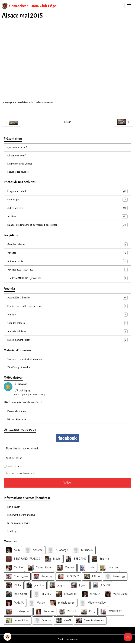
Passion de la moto (17, 411)
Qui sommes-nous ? (17, 148)
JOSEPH (101, 585)
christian (109, 568)
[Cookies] (7, 637)
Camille (14, 568)
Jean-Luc (35, 585)
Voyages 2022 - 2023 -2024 (67, 270)
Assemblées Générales (67, 298)
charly (87, 568)
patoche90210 (18, 612)
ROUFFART (111, 612)
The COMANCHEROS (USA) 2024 (67, 278)
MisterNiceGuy (93, 603)
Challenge (13, 531)
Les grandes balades (67, 191)
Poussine (45, 612)
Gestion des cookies (68, 639)
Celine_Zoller (40, 568)
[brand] (29, 6)
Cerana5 (66, 568)
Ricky (88, 612)
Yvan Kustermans (90, 620)
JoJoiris (79, 585)
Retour (67, 122)
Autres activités (67, 208)
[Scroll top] (128, 637)
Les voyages (67, 200)
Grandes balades (67, 244)
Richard (68, 612)
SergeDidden (18, 620)
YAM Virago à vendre (19, 367)
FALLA (92, 577)
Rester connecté (16, 466)
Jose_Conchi (17, 594)
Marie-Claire (116, 594)
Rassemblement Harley (67, 340)
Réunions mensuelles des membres (67, 306)
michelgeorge (62, 603)
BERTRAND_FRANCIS (23, 559)
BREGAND (76, 559)
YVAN (63, 620)
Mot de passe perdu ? (28, 473)
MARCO (91, 594)
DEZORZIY (68, 577)
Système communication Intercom (25, 359)
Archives (67, 216)
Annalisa (34, 550)
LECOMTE (67, 594)
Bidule (53, 559)
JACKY (14, 585)
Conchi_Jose (17, 577)
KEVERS (42, 594)
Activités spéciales (67, 331)
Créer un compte (11, 473)
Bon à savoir (14, 507)
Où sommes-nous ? (17, 156)
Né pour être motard (18, 419)
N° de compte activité (19, 523)
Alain (13, 550)
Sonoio (43, 620)
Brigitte (100, 559)
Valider (68, 483)
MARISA (15, 603)
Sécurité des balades (18, 172)
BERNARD (83, 550)
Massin (37, 603)
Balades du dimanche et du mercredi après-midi (67, 225)
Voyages (67, 253)
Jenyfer (58, 585)
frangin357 (115, 577)
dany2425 (43, 577)
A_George (58, 550)
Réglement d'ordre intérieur (21, 515)
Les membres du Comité (20, 164)
